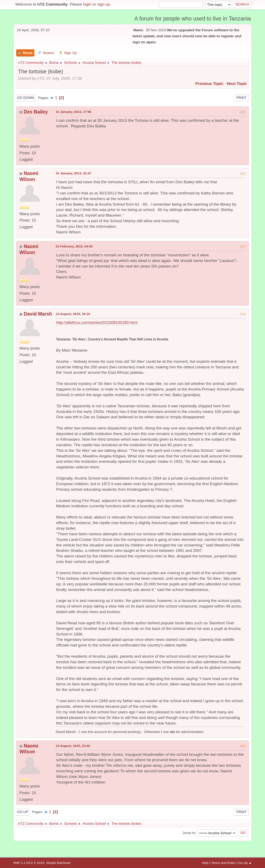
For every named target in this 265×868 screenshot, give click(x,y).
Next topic (237, 84)
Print (242, 98)
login (87, 4)
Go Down (26, 98)
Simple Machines (58, 863)
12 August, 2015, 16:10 (73, 314)
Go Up (23, 812)
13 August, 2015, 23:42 (73, 746)
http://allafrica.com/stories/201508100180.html (97, 322)
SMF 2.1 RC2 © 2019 (29, 863)
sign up (104, 4)
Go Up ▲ (245, 863)
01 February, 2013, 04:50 (74, 246)
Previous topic (209, 84)
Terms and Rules (223, 863)
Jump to (189, 833)
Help (205, 863)
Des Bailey (36, 112)
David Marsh (38, 314)
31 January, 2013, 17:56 (73, 112)
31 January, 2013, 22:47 (73, 173)
